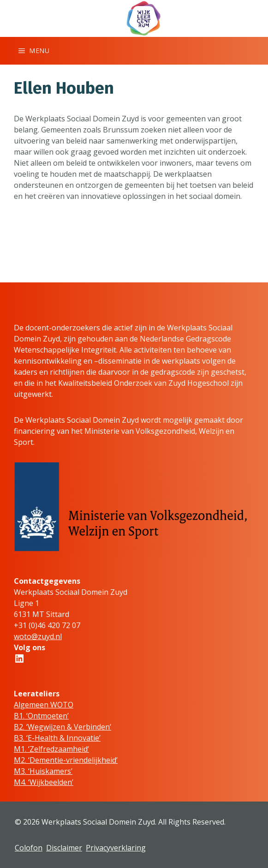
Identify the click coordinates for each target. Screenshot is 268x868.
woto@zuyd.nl (38, 636)
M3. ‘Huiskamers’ (43, 771)
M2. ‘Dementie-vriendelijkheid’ (66, 760)
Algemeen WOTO (44, 705)
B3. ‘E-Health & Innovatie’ (57, 738)
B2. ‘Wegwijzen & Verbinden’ (63, 727)
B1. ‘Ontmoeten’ (41, 716)
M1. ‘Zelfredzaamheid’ (51, 749)
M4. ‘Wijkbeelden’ (44, 782)
